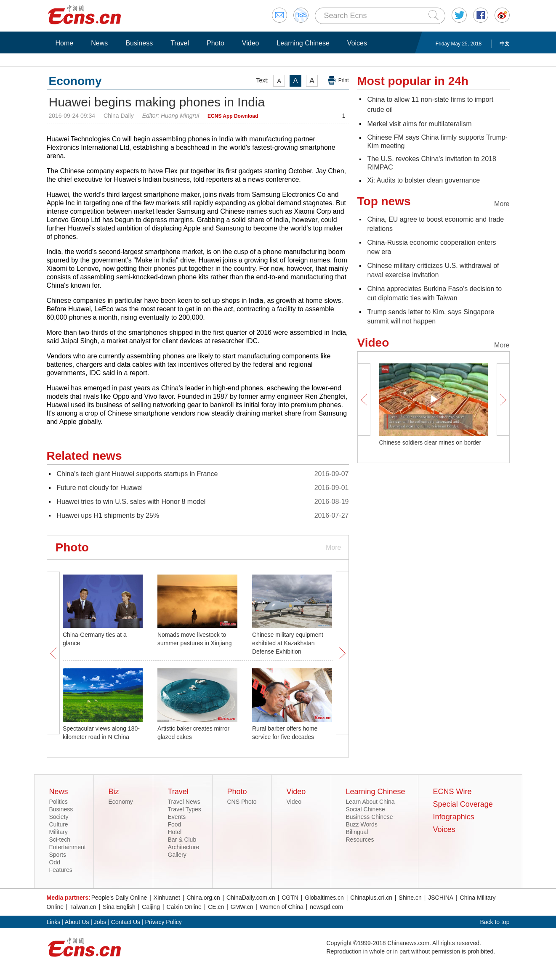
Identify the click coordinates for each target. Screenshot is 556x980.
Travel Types (185, 809)
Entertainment (68, 847)
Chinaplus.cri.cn (371, 898)
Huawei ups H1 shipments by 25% (108, 515)
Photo (215, 43)
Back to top (495, 922)
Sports (58, 855)
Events (177, 817)
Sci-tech (60, 840)
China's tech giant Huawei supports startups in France (137, 474)
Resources (360, 840)
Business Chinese (370, 817)
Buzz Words (362, 824)
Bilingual (357, 832)
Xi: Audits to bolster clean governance (424, 180)
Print (344, 80)
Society (59, 817)
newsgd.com (326, 907)
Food (175, 824)
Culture (59, 824)
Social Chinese (366, 809)
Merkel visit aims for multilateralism (420, 124)
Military (59, 832)
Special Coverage (463, 804)
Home (65, 43)
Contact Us (126, 922)
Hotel (175, 832)
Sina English (119, 907)
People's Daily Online (119, 898)
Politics (59, 802)
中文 (505, 44)
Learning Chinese (303, 43)
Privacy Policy (164, 922)
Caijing (151, 907)
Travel (180, 43)
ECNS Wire (452, 792)
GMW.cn (242, 907)
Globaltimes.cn (324, 898)
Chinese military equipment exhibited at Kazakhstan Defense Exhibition (288, 643)
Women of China (282, 907)
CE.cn (216, 907)
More (333, 547)
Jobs (100, 922)
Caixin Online (184, 907)
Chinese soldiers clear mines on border (430, 442)
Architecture (184, 847)
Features (61, 870)
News (99, 43)
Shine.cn (410, 898)
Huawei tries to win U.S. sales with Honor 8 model (131, 502)
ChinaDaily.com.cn (251, 898)
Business (139, 43)
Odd (55, 862)
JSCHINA (441, 898)
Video (251, 43)
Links (54, 922)
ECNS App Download (233, 116)
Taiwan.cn (83, 907)
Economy (121, 802)
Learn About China (370, 802)
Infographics (454, 817)
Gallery (177, 855)
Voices (357, 43)
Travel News (184, 802)
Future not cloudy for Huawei (100, 488)
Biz (114, 792)
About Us (77, 922)
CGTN (290, 898)
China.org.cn (203, 898)
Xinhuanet (167, 898)
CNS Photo (242, 802)
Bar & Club (182, 840)
